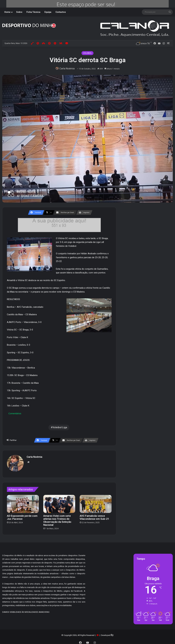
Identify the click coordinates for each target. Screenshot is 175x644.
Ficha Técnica (33, 12)
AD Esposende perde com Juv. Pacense (22, 516)
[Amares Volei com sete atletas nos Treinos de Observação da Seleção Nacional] (59, 502)
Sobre (19, 12)
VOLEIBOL (87, 53)
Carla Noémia (68, 68)
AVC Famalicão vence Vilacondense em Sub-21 (94, 516)
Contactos (61, 12)
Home (7, 12)
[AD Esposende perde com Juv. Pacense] (23, 502)
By (112, 633)
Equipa (48, 12)
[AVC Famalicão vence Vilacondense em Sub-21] (96, 502)
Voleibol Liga (60, 427)
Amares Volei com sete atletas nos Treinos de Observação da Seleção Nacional (57, 519)
